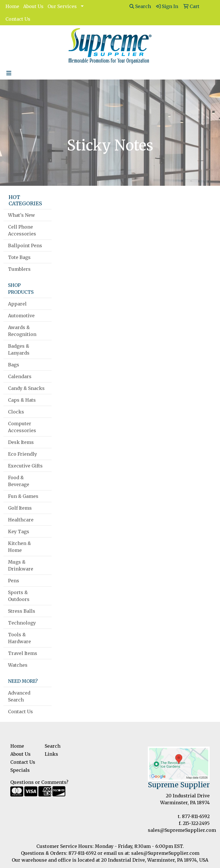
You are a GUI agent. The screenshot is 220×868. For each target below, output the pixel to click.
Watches (18, 665)
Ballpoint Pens (25, 245)
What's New (21, 215)
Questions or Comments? (39, 782)
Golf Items (20, 508)
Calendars (20, 376)
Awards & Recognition (22, 331)
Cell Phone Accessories (22, 230)
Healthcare (21, 520)
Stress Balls (22, 611)
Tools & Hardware (19, 638)
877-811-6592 (196, 816)
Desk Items (21, 442)
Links (51, 754)
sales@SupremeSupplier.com (182, 830)
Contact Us (18, 19)
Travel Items (23, 653)
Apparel (17, 304)
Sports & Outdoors (19, 596)
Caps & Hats (22, 400)
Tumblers (19, 269)
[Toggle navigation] (9, 73)
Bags (14, 365)
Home (12, 6)
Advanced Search (19, 696)
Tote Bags (19, 257)
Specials (20, 770)
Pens (14, 581)
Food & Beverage (19, 481)
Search (140, 6)
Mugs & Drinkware (21, 565)
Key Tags (19, 531)
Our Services (62, 6)
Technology (22, 623)
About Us (33, 6)
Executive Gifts (25, 466)
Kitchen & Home (19, 547)
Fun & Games (23, 496)
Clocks (16, 412)
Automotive (21, 316)
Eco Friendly (22, 454)
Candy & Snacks (26, 388)
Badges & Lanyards (19, 349)
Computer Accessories (22, 427)
